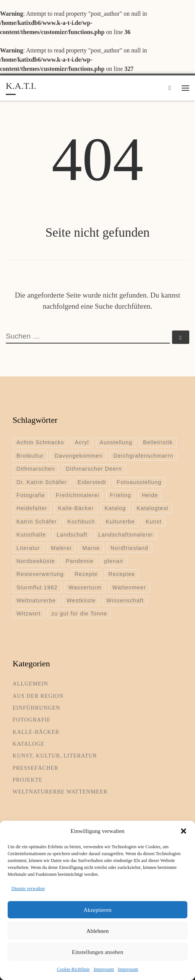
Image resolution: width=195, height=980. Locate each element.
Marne (91, 548)
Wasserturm (85, 587)
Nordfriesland (129, 548)
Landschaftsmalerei (126, 535)
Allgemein (30, 684)
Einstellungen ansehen (98, 952)
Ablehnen (97, 931)
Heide (150, 495)
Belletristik (158, 442)
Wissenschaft (125, 600)
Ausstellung (116, 442)
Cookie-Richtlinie (73, 969)
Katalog (115, 508)
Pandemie (80, 561)
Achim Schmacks (40, 442)
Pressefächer (36, 768)
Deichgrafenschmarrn (144, 456)
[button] (184, 831)
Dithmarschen (36, 469)
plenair (114, 561)
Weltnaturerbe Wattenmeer (60, 792)
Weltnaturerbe (36, 600)
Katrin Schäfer (37, 522)
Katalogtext (152, 508)
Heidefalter (32, 508)
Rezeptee (122, 574)
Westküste (81, 600)
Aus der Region (38, 696)
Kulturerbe (120, 522)
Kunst (154, 522)
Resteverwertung (40, 574)
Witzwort (28, 614)
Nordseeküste (36, 561)
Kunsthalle (31, 535)
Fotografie (31, 495)
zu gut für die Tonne (79, 614)
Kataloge (29, 744)
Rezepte (86, 574)
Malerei (61, 548)
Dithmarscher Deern (94, 469)
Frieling (121, 495)
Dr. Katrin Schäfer (42, 482)
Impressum (104, 969)
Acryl (82, 442)
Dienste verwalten (28, 888)
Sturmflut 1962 (37, 587)
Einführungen (37, 708)
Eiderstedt (92, 482)
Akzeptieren (97, 910)
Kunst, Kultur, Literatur (55, 756)
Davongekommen (79, 456)
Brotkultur (30, 456)
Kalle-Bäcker (76, 508)
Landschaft (72, 535)
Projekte (28, 780)
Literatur (28, 548)
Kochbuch (81, 522)
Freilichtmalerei (78, 495)
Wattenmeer (129, 587)
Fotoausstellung (139, 482)
